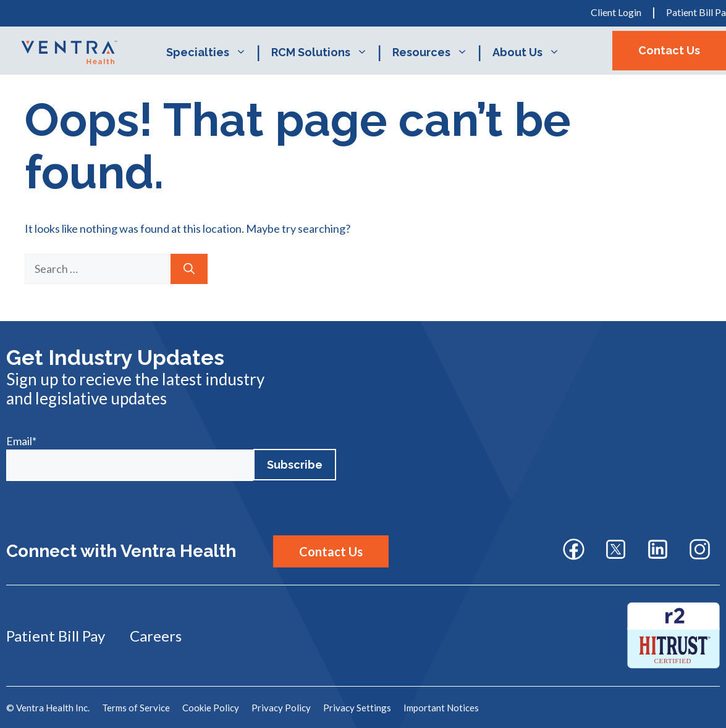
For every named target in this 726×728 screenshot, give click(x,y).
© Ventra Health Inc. (48, 708)
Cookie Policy (211, 708)
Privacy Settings (357, 708)
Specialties (213, 52)
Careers (156, 636)
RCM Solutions (326, 52)
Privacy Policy (281, 708)
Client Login (616, 12)
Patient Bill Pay (56, 636)
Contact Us (669, 50)
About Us (532, 52)
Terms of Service (136, 708)
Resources (436, 52)
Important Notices (441, 708)
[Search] (189, 269)
